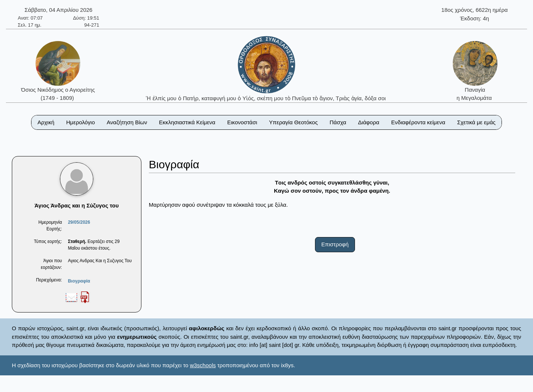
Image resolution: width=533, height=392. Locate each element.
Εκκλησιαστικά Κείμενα (187, 122)
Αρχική (46, 122)
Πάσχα (338, 122)
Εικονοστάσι (242, 122)
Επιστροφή (335, 244)
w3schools (203, 365)
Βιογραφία (79, 281)
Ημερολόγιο (81, 122)
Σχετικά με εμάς (476, 122)
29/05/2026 (79, 222)
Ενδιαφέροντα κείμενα (418, 122)
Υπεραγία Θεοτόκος (294, 122)
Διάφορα (368, 122)
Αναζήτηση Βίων (127, 122)
